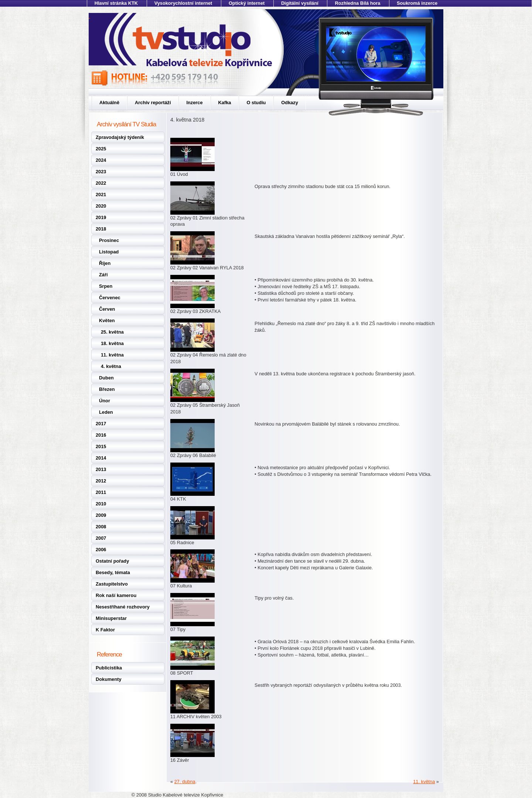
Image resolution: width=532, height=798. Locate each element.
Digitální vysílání (300, 3)
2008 (101, 527)
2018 (101, 229)
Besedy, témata (113, 572)
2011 (101, 492)
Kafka (225, 103)
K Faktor (105, 630)
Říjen (105, 263)
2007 (101, 538)
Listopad (109, 252)
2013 (101, 469)
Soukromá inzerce (417, 3)
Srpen (106, 286)
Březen (107, 389)
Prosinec (109, 240)
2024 (101, 160)
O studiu (256, 103)
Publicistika (109, 668)
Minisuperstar (111, 618)
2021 (101, 195)
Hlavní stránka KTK (116, 3)
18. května (112, 343)
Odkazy (290, 103)
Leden (106, 412)
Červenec (110, 298)
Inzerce (194, 103)
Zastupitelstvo (112, 584)
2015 (101, 446)
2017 (101, 424)
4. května (111, 366)
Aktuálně (109, 103)
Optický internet (247, 3)
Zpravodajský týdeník (120, 137)
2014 (101, 458)
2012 (101, 481)
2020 (101, 206)
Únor (105, 401)
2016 (101, 435)
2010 (101, 504)
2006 (101, 550)
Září (103, 275)
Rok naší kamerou (116, 595)
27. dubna (185, 782)
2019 (101, 217)
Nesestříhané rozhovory (123, 607)
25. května (112, 332)
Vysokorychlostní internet (183, 3)
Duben (106, 378)
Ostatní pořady (112, 561)
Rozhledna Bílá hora (357, 3)
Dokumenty (109, 679)
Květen (107, 320)
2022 (101, 183)
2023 (101, 172)
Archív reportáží (153, 103)
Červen (107, 309)
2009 (101, 515)
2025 (101, 149)
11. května (112, 355)
